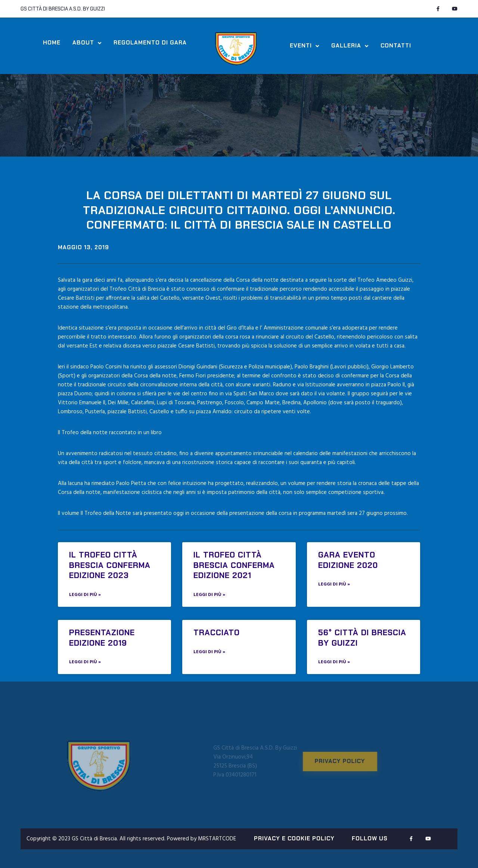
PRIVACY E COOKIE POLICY (294, 838)
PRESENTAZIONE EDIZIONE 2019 (102, 638)
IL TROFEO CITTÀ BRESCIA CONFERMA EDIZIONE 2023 (110, 565)
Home (52, 43)
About (87, 43)
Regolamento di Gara (150, 43)
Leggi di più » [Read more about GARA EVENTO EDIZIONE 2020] (334, 584)
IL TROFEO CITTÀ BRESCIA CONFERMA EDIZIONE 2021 (234, 565)
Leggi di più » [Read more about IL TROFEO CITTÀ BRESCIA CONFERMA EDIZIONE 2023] (85, 595)
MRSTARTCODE (217, 839)
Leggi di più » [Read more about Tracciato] (209, 652)
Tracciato (217, 632)
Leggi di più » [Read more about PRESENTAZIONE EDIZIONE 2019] (85, 662)
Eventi (305, 46)
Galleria (350, 46)
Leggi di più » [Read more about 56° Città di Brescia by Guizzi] (334, 662)
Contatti (396, 46)
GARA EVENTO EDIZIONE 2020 (348, 560)
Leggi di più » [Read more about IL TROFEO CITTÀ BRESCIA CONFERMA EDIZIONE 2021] (209, 595)
